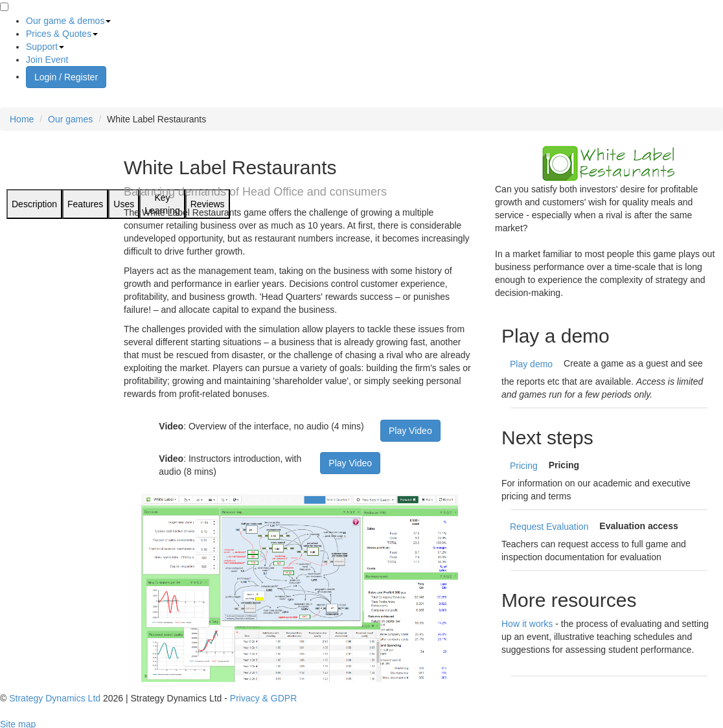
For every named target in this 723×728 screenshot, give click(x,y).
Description (34, 204)
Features (85, 204)
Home (22, 119)
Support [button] (45, 47)
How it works (527, 624)
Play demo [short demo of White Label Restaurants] (531, 364)
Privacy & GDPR (263, 698)
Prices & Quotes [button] (62, 34)
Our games (70, 119)
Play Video (410, 431)
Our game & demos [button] (68, 21)
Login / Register (66, 77)
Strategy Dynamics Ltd (55, 698)
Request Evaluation (549, 527)
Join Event (47, 60)
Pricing (524, 466)
